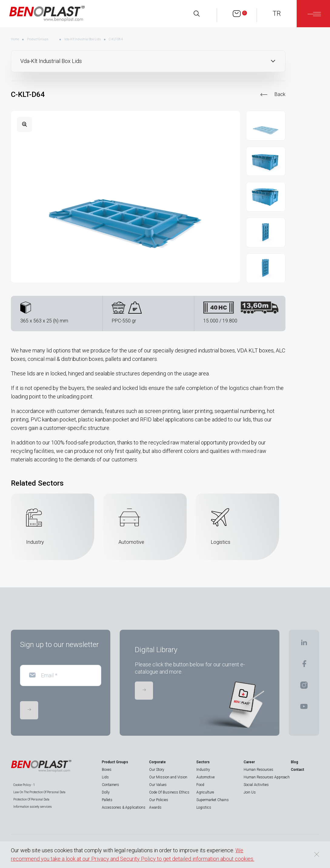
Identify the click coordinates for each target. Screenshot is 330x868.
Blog (295, 762)
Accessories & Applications (124, 807)
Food (200, 785)
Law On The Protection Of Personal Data (39, 792)
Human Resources (258, 770)
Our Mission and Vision (168, 777)
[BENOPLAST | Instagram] (304, 687)
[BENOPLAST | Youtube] (304, 708)
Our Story (157, 770)
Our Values (158, 785)
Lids (105, 777)
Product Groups (38, 39)
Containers (110, 785)
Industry (203, 770)
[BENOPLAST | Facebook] (304, 666)
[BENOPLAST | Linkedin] (304, 644)
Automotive (205, 777)
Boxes (107, 770)
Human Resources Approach (267, 777)
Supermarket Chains (213, 800)
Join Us (250, 792)
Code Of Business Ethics (169, 792)
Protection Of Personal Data (31, 799)
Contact (298, 770)
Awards (155, 807)
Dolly (106, 792)
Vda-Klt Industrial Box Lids (83, 39)
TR (277, 13)
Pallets (107, 800)
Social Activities (256, 785)
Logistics (204, 807)
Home (15, 39)
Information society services (33, 807)
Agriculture (205, 792)
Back (280, 94)
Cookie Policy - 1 (24, 785)
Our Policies (159, 800)
